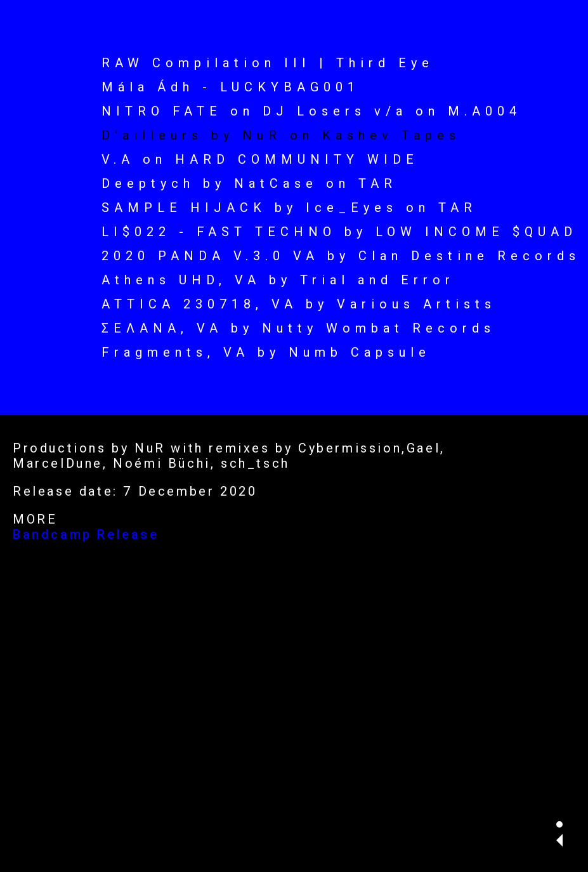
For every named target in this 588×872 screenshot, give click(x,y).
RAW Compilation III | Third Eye (268, 63)
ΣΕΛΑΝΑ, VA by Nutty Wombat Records (298, 328)
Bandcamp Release (86, 534)
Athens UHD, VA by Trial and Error (278, 280)
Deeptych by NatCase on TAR (249, 183)
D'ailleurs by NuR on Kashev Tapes (281, 135)
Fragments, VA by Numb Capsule (266, 352)
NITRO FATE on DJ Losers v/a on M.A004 (311, 111)
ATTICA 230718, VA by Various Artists (299, 304)
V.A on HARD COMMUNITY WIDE (260, 159)
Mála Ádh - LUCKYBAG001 (231, 87)
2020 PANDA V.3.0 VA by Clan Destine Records (341, 256)
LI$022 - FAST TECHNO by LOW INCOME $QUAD (339, 232)
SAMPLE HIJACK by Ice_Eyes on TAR (289, 208)
